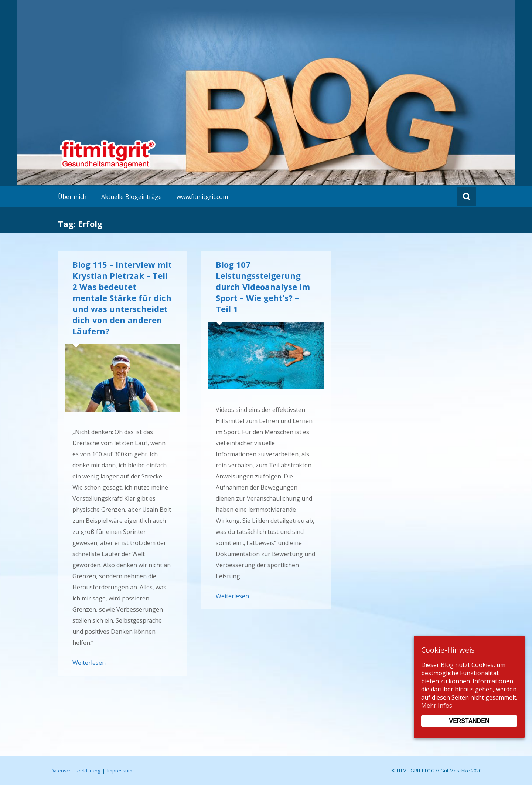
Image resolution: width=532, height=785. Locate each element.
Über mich (72, 197)
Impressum (120, 771)
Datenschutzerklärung (75, 771)
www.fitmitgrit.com (202, 197)
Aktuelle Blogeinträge (132, 197)
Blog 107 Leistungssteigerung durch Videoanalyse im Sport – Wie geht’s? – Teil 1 (263, 287)
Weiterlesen (89, 663)
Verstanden (469, 721)
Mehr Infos (437, 706)
